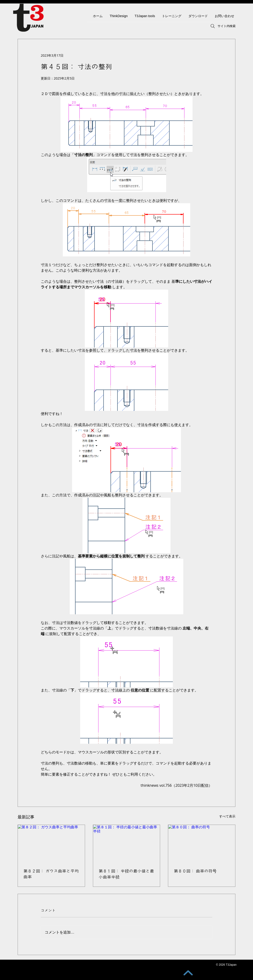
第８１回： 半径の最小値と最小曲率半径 (126, 874)
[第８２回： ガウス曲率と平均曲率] (51, 844)
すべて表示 (227, 816)
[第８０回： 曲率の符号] (202, 844)
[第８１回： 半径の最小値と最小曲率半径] (127, 844)
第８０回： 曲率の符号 (195, 871)
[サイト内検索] (223, 26)
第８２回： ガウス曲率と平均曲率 (51, 874)
